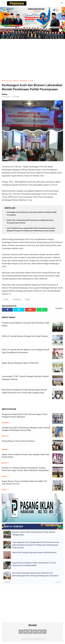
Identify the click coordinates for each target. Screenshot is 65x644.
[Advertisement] (32, 59)
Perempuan (23, 81)
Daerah (16, 81)
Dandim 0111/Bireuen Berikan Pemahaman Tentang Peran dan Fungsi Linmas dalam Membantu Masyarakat (25, 469)
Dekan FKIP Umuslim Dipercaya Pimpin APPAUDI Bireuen (34, 553)
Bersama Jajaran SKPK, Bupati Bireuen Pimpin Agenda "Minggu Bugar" (34, 533)
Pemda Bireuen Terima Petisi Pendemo (18, 441)
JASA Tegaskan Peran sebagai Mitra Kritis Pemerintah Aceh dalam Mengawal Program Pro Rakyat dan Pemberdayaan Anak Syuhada (36, 545)
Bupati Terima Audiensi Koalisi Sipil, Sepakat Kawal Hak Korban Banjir (26, 456)
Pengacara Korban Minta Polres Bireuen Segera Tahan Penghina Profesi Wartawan (25, 416)
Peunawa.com (7, 81)
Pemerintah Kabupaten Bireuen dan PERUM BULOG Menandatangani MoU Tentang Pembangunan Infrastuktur (35, 574)
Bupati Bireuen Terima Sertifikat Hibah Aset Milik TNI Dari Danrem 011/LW (24, 483)
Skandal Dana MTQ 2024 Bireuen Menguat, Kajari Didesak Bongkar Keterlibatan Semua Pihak (26, 429)
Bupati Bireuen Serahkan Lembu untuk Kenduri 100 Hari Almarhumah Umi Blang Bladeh (34, 564)
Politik (31, 81)
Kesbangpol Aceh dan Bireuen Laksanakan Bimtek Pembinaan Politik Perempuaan (32, 87)
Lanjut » (59, 582)
